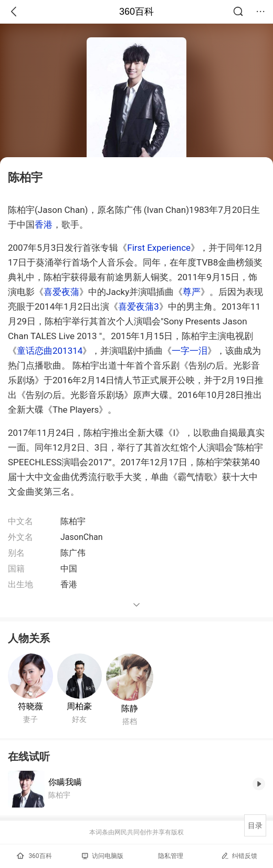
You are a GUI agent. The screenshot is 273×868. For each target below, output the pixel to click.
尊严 (192, 292)
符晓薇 (30, 706)
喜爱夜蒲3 (139, 307)
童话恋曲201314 (50, 351)
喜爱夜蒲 (61, 292)
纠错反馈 (239, 856)
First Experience (159, 248)
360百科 (136, 12)
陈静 (130, 708)
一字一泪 (190, 351)
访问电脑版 (103, 856)
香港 (44, 224)
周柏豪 (79, 706)
